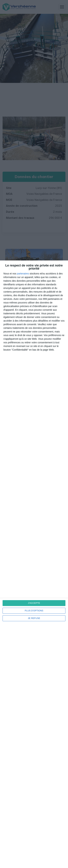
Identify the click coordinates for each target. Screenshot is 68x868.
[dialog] (34, 564)
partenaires (23, 274)
